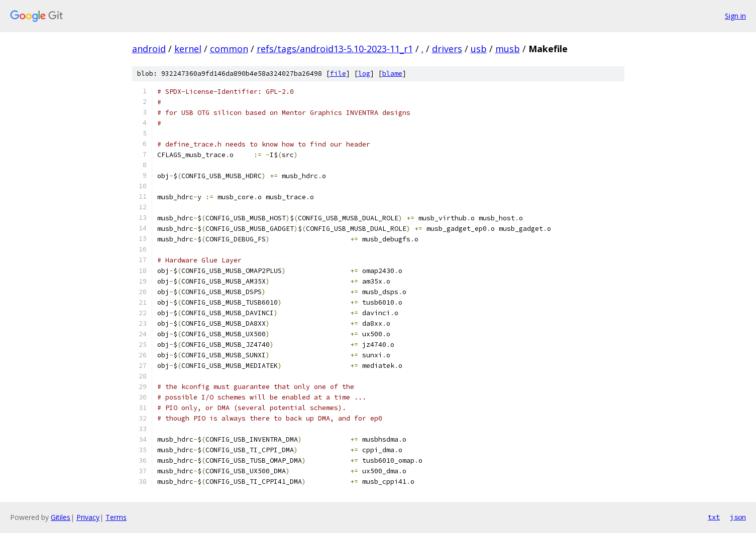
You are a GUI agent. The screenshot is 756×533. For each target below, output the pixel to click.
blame (392, 74)
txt (714, 517)
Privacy (88, 517)
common (229, 49)
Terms (116, 517)
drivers (447, 49)
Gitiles (61, 517)
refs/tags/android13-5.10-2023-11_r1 (335, 49)
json (738, 517)
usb (479, 49)
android (149, 49)
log (364, 74)
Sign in (735, 16)
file (338, 74)
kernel (188, 49)
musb (508, 49)
